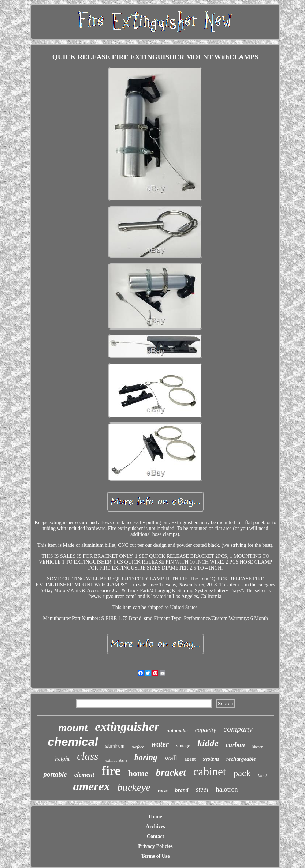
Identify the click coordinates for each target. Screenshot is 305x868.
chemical (73, 742)
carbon (235, 745)
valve (163, 790)
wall (171, 758)
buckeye (134, 787)
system (211, 759)
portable (55, 774)
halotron (227, 789)
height (62, 759)
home (138, 773)
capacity (206, 730)
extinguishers (116, 760)
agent (190, 759)
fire (111, 771)
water (160, 744)
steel (202, 789)
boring (146, 757)
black (263, 775)
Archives (155, 826)
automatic (177, 731)
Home (156, 817)
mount (73, 727)
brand (182, 790)
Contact (155, 836)
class (88, 756)
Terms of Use (155, 856)
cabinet (210, 772)
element (84, 775)
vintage (183, 746)
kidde (208, 743)
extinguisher (127, 727)
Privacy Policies (155, 846)
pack (242, 773)
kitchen (258, 747)
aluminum (115, 746)
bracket (171, 773)
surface (138, 747)
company (238, 729)
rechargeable (241, 759)
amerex (92, 786)
